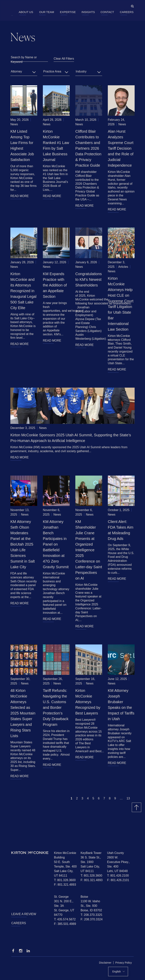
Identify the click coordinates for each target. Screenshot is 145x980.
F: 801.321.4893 (65, 885)
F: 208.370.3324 (92, 919)
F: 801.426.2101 (118, 880)
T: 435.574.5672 (65, 919)
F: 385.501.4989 (65, 924)
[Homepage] (30, 853)
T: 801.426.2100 (118, 876)
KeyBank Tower (91, 853)
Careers (127, 12)
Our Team (47, 12)
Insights (88, 12)
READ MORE (20, 196)
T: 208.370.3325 (91, 915)
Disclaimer (105, 963)
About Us (26, 12)
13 (128, 798)
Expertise (68, 12)
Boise (84, 897)
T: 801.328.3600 (65, 880)
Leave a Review (24, 914)
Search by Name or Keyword (24, 60)
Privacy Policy (124, 963)
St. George (61, 897)
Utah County (115, 853)
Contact (107, 12)
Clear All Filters (64, 59)
